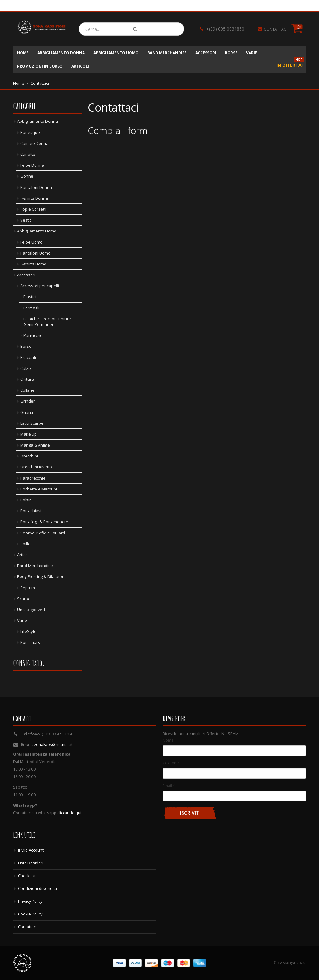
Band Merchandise (167, 53)
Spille (25, 544)
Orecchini (29, 456)
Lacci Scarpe (32, 423)
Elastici (30, 297)
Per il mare (30, 642)
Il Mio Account (31, 850)
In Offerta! (290, 64)
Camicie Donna (34, 143)
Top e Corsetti (33, 209)
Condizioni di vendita (38, 889)
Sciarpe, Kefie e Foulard (43, 533)
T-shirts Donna (34, 198)
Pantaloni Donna (36, 187)
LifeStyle (28, 631)
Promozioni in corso (40, 66)
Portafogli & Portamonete (44, 522)
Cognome (171, 763)
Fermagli (31, 308)
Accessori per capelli (40, 286)
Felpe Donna (32, 165)
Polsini (26, 500)
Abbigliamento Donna (61, 53)
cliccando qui (69, 813)
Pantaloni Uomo (35, 253)
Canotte (28, 154)
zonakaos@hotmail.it (53, 745)
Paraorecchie (33, 478)
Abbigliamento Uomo (116, 53)
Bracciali (28, 357)
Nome (168, 740)
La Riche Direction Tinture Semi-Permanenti (47, 322)
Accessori (206, 53)
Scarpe (24, 599)
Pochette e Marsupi (39, 489)
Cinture (27, 379)
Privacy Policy (30, 901)
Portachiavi (31, 511)
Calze (26, 368)
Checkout (27, 876)
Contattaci (27, 927)
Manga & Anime (35, 445)
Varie (252, 53)
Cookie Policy (30, 914)
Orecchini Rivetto (36, 467)
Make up (29, 434)
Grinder (28, 401)
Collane (27, 390)
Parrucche (33, 335)
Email (169, 786)
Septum (28, 588)
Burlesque (30, 132)
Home (23, 53)
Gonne (27, 176)
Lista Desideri (31, 863)
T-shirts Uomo (33, 264)
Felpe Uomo (31, 242)
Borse (231, 53)
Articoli (80, 66)
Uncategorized (31, 610)
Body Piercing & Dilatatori (41, 576)
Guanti (27, 412)
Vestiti (26, 220)
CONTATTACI (276, 29)
